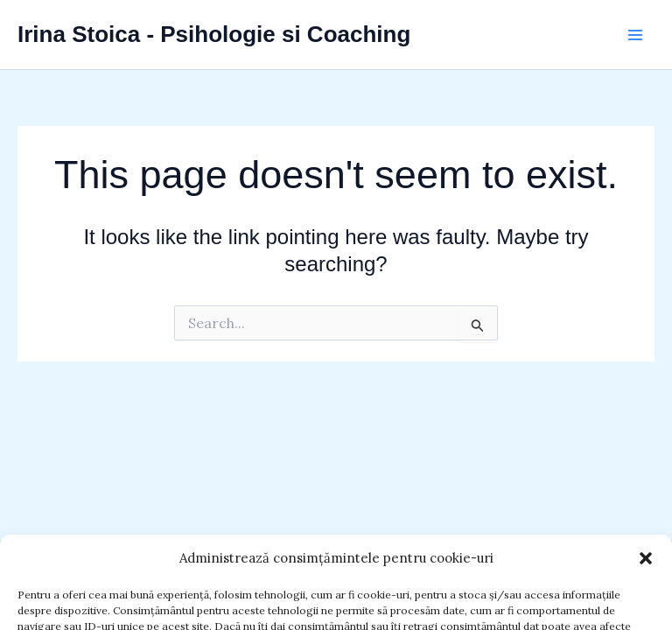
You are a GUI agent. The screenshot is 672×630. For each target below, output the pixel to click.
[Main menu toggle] (635, 35)
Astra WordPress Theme (565, 582)
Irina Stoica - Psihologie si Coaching (214, 34)
